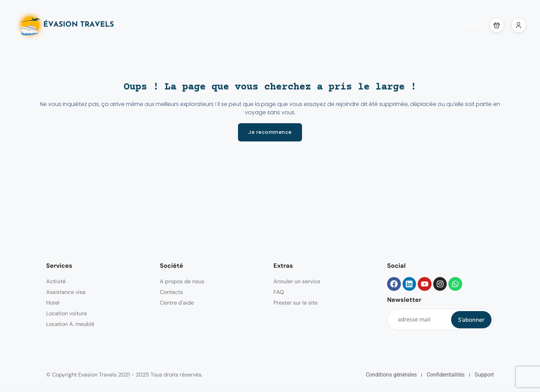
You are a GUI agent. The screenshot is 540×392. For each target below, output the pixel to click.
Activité (56, 281)
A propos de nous (182, 281)
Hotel (53, 303)
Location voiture (66, 313)
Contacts (171, 292)
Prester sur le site (295, 303)
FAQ (279, 292)
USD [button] (474, 25)
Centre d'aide (177, 303)
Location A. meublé (70, 324)
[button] (497, 25)
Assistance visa (66, 292)
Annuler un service (297, 281)
